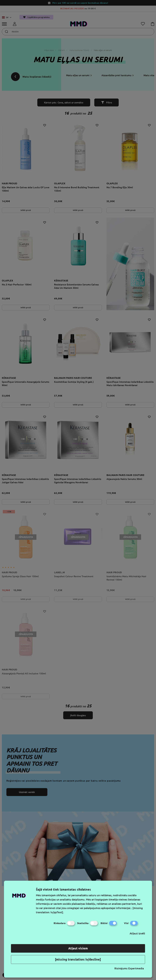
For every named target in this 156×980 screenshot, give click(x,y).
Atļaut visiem (78, 948)
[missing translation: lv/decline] (78, 959)
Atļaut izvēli (137, 933)
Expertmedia (136, 968)
